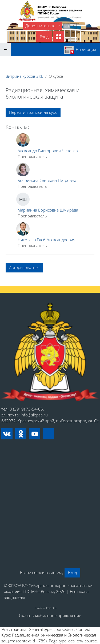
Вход (44, 37)
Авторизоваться (24, 267)
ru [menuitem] (67, 26)
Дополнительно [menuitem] (41, 26)
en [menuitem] (73, 26)
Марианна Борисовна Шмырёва (48, 210)
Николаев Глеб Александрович (47, 240)
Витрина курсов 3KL (24, 76)
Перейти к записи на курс (33, 112)
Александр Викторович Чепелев (48, 151)
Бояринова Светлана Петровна (47, 180)
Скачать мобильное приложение (50, 615)
